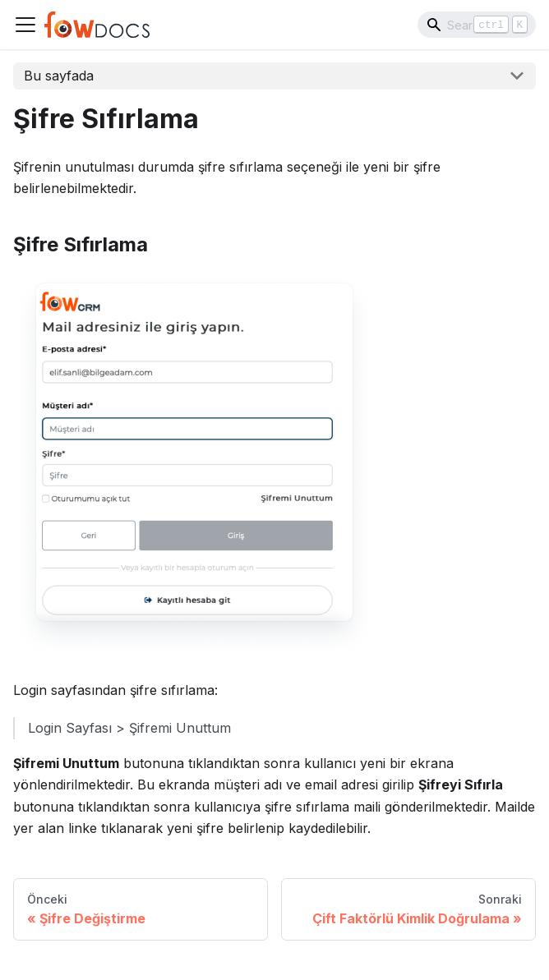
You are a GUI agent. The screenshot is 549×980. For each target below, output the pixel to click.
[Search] (477, 25)
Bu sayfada (59, 76)
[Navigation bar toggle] (25, 25)
